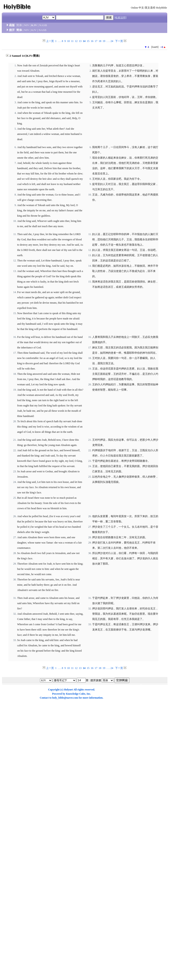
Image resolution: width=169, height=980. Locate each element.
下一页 (119, 41)
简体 (19, 25)
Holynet (68, 690)
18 (100, 41)
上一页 (50, 41)
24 (112, 41)
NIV (27, 25)
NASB (43, 25)
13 (80, 41)
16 (92, 41)
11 (72, 41)
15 (88, 41)
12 (76, 41)
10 (68, 41)
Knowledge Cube (76, 694)
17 (96, 41)
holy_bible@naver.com (65, 698)
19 (104, 41)
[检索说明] (120, 18)
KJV (34, 25)
